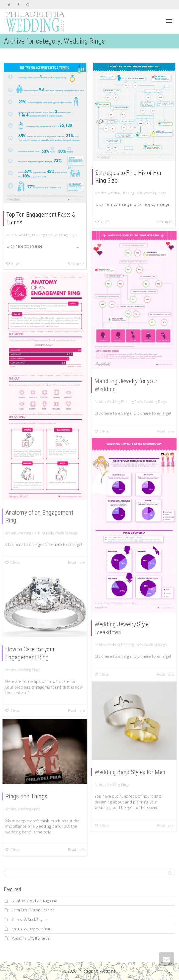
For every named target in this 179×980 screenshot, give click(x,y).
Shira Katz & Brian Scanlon (33, 910)
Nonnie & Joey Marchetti (31, 929)
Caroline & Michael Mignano (34, 901)
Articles (12, 235)
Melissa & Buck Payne (29, 919)
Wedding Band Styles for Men (130, 772)
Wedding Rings (66, 235)
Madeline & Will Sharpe (31, 938)
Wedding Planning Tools (36, 235)
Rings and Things (27, 796)
